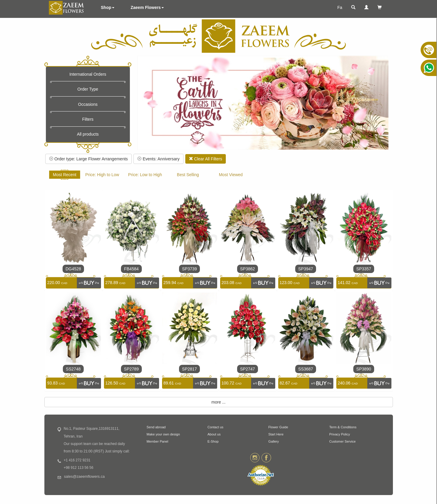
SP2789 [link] (131, 369)
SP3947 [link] (306, 269)
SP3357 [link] (364, 269)
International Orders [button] (88, 74)
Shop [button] (108, 7)
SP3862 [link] (248, 269)
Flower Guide (278, 427)
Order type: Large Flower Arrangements (89, 159)
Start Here (276, 434)
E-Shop (213, 441)
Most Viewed (231, 175)
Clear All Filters (206, 159)
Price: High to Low (102, 175)
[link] (89, 283)
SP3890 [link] (364, 369)
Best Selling (188, 175)
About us (214, 434)
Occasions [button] (88, 104)
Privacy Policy (340, 434)
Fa (340, 7)
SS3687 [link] (306, 369)
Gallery (274, 441)
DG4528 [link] (73, 269)
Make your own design (163, 434)
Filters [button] (88, 119)
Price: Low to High (145, 175)
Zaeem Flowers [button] (147, 7)
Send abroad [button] (156, 427)
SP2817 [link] (189, 369)
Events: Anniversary (158, 159)
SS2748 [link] (73, 369)
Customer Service (342, 441)
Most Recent (65, 175)
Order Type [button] (88, 89)
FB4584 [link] (131, 269)
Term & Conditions (343, 427)
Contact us (215, 427)
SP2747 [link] (248, 369)
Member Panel (157, 441)
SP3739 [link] (189, 269)
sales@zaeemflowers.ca (84, 477)
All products (88, 134)
